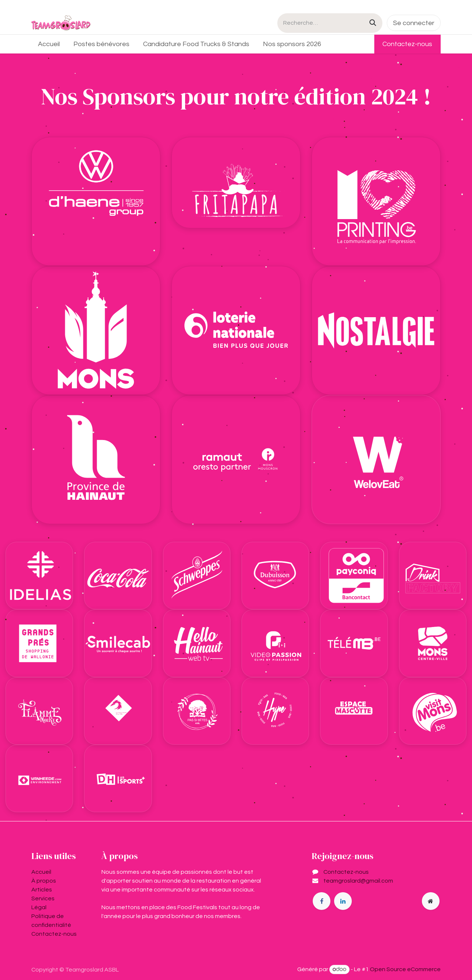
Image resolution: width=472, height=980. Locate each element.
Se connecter (414, 23)
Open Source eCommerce (405, 969)
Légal (39, 907)
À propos (44, 881)
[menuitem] (49, 44)
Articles (42, 890)
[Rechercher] (373, 23)
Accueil (41, 872)
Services (43, 898)
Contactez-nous (407, 44)
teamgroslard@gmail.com (358, 881)
